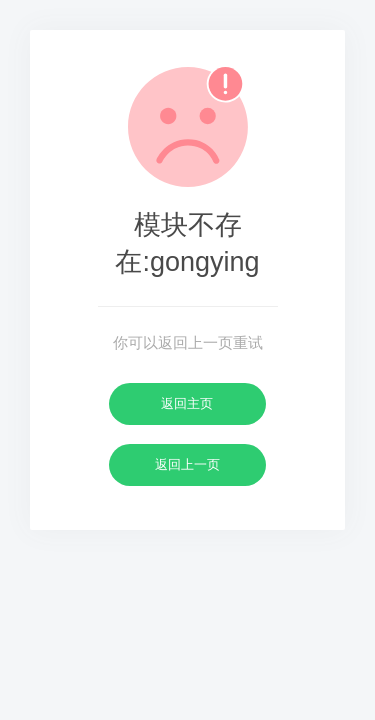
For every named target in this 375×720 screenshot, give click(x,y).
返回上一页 (187, 464)
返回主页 (187, 403)
